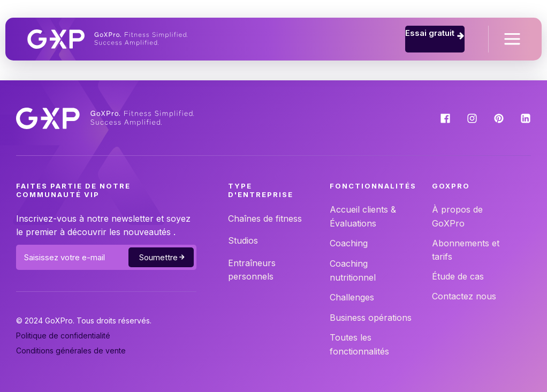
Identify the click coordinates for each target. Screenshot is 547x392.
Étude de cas (458, 276)
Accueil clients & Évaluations (363, 216)
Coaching (349, 243)
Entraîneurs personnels (252, 270)
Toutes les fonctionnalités (359, 344)
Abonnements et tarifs (466, 250)
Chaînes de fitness (265, 218)
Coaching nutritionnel (353, 270)
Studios (243, 240)
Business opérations (371, 318)
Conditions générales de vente (71, 350)
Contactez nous (464, 296)
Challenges (352, 297)
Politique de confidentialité (63, 336)
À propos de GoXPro (457, 216)
